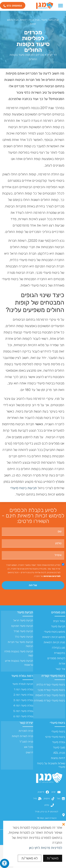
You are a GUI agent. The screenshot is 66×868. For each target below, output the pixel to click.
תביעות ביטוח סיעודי (23, 488)
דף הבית (52, 55)
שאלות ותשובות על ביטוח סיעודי (51, 765)
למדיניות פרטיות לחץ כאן (46, 848)
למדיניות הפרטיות (52, 576)
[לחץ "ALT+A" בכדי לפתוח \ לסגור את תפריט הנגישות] (5, 863)
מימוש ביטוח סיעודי (55, 632)
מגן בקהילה (59, 648)
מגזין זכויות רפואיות (30, 20)
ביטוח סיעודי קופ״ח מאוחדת (50, 701)
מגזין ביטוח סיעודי (50, 20)
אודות (62, 664)
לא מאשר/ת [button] (30, 858)
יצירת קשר (26, 723)
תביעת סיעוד (58, 626)
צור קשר (60, 669)
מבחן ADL (59, 753)
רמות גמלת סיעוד (22, 676)
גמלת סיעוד (59, 742)
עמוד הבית (59, 621)
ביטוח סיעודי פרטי (55, 737)
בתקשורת (60, 653)
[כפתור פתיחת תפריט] (61, 5)
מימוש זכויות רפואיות (54, 637)
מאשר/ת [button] (53, 858)
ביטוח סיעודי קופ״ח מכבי (51, 690)
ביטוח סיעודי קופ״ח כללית (51, 685)
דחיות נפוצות (58, 758)
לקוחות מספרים (56, 658)
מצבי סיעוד (59, 747)
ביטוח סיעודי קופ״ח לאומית (50, 695)
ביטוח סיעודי (57, 723)
